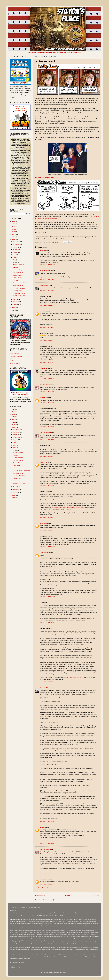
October (16, 247)
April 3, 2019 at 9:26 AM (47, 486)
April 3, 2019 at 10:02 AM (47, 547)
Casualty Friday (18, 291)
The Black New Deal (19, 288)
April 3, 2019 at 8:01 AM (47, 403)
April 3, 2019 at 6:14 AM (47, 327)
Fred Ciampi (44, 368)
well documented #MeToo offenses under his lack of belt (68, 507)
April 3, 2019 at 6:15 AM (47, 340)
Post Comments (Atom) (50, 900)
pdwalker (43, 311)
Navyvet (42, 827)
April (15, 263)
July (15, 255)
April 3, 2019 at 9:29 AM (47, 517)
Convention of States (16, 356)
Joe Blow (16, 267)
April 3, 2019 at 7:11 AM (47, 392)
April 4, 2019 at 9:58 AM (47, 884)
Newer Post (40, 896)
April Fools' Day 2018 (19, 296)
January (16, 304)
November (16, 244)
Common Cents (14, 354)
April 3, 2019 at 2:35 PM (47, 821)
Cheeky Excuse (18, 275)
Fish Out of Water (45, 385)
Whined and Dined (18, 265)
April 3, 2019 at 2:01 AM (47, 279)
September (17, 250)
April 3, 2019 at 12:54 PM (47, 597)
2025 (13, 224)
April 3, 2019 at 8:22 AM (47, 427)
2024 (13, 227)
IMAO (11, 358)
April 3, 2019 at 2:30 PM (47, 682)
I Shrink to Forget (18, 270)
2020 (13, 237)
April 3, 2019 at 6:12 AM (47, 305)
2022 (13, 232)
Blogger (65, 973)
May (15, 260)
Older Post (95, 896)
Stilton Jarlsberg (45, 688)
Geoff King (43, 523)
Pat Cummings (44, 285)
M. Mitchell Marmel (46, 271)
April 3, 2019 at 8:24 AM (47, 440)
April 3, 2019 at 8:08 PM (47, 843)
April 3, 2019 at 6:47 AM (47, 362)
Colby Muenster (45, 553)
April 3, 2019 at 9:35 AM (47, 530)
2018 (13, 308)
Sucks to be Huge (18, 286)
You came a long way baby (74, 678)
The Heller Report (18, 273)
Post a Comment (43, 888)
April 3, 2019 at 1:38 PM (47, 623)
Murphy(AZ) (44, 462)
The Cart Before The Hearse (21, 283)
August (16, 252)
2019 (13, 240)
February (16, 302)
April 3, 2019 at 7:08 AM (47, 379)
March (15, 299)
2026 (13, 221)
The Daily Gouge (15, 363)
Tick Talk (16, 280)
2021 (13, 234)
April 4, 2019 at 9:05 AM (47, 873)
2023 (13, 229)
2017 (13, 310)
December (16, 242)
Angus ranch (44, 398)
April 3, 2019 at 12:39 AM (47, 265)
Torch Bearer (17, 278)
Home (68, 896)
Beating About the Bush (20, 293)
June (15, 257)
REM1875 (43, 250)
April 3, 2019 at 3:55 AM (47, 290)
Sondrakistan (13, 361)
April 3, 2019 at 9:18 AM (47, 456)
